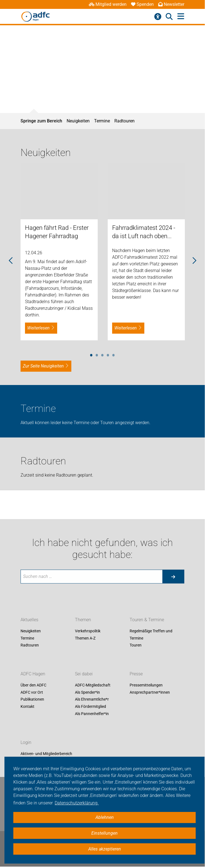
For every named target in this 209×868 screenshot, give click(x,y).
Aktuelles (29, 620)
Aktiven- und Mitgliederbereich (46, 754)
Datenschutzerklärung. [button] (77, 803)
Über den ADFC (33, 685)
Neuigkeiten (78, 121)
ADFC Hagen (33, 674)
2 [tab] (97, 354)
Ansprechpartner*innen (150, 692)
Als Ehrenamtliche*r (92, 700)
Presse (136, 674)
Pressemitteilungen (146, 685)
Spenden (142, 4)
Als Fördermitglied (90, 706)
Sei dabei (84, 674)
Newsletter (171, 4)
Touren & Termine (147, 620)
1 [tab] (91, 354)
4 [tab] (108, 354)
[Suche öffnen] (169, 17)
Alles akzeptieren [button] (105, 849)
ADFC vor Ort (32, 692)
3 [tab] (102, 354)
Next (194, 261)
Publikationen (32, 700)
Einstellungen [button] (104, 833)
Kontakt (27, 706)
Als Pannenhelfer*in (92, 714)
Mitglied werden (108, 4)
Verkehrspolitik (88, 631)
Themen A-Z (85, 638)
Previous (11, 261)
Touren (136, 645)
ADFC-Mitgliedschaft (93, 685)
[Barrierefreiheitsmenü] (158, 17)
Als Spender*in (87, 692)
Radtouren (124, 121)
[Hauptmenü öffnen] (181, 17)
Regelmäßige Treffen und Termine (151, 635)
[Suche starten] (173, 577)
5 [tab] (114, 354)
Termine (102, 121)
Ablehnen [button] (105, 817)
